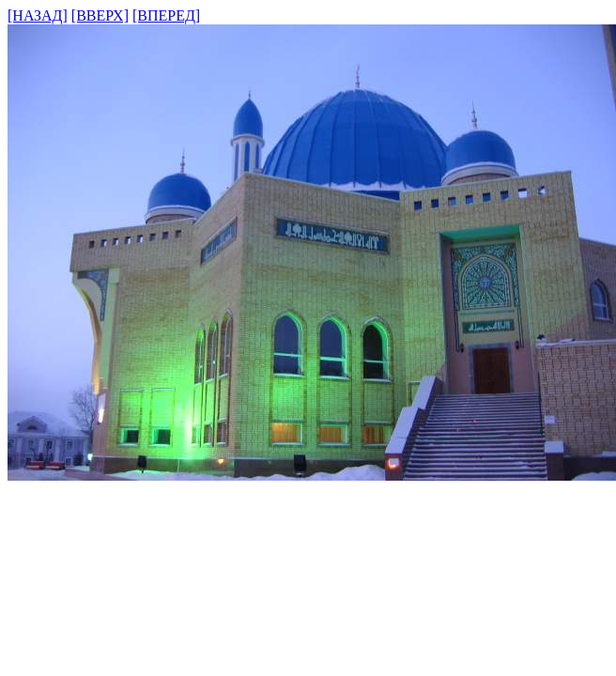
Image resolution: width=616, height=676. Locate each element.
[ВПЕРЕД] (166, 15)
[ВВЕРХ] (100, 15)
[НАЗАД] (38, 15)
